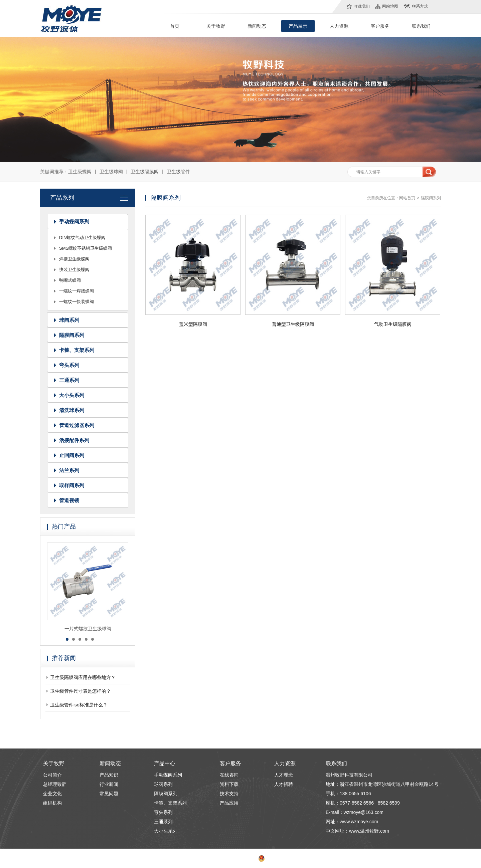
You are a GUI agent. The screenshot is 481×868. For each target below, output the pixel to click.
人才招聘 (284, 784)
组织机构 (52, 803)
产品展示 (298, 26)
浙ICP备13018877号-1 (234, 858)
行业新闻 (109, 784)
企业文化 (52, 794)
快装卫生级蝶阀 (74, 270)
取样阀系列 (72, 485)
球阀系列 (69, 320)
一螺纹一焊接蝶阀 (76, 291)
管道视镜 (69, 500)
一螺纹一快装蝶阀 (76, 302)
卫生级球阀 (111, 172)
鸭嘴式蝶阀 (70, 280)
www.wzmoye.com (359, 822)
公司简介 (52, 775)
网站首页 (407, 198)
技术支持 (229, 794)
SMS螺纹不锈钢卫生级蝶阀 (86, 248)
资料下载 (229, 784)
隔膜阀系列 (72, 335)
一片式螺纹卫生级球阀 (88, 630)
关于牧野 (216, 26)
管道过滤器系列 (77, 425)
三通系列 (69, 380)
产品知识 (109, 775)
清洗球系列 (72, 410)
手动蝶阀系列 (74, 222)
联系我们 (421, 26)
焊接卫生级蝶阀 (74, 259)
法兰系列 (69, 470)
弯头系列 (69, 365)
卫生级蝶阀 (80, 172)
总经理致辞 (55, 784)
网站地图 (390, 6)
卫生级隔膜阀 (145, 172)
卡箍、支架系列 (77, 350)
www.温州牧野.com (369, 831)
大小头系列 (72, 395)
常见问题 (109, 794)
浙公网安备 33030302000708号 (290, 858)
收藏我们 (362, 6)
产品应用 (229, 803)
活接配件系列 (74, 440)
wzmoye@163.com (364, 812)
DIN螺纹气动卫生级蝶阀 (82, 238)
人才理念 (284, 775)
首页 (175, 26)
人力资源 (339, 26)
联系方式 (420, 6)
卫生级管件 (178, 172)
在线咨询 (229, 775)
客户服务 (380, 26)
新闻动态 (257, 26)
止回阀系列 (72, 455)
